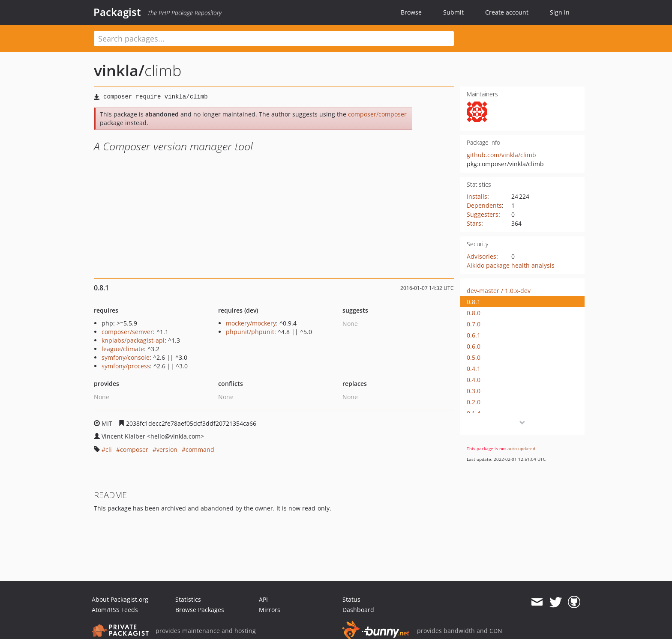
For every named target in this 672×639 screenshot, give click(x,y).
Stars (474, 223)
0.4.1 (474, 369)
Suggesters (483, 214)
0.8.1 (474, 302)
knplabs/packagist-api (133, 340)
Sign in (560, 12)
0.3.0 (474, 391)
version (167, 449)
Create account (507, 12)
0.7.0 (474, 324)
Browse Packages (200, 610)
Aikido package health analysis (511, 265)
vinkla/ (119, 70)
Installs (477, 196)
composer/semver (127, 332)
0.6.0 (474, 346)
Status (351, 599)
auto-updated (521, 448)
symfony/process (126, 366)
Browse (411, 12)
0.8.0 (474, 313)
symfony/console (126, 357)
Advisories (481, 256)
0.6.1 (474, 335)
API (263, 599)
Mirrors (270, 610)
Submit (453, 12)
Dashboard (358, 610)
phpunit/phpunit (250, 332)
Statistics (188, 599)
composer (134, 449)
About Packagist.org (120, 599)
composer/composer (377, 114)
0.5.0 (474, 357)
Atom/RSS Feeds (115, 610)
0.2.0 (474, 402)
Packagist (117, 12)
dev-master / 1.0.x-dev (499, 291)
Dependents (484, 205)
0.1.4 (474, 413)
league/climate (123, 349)
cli (109, 449)
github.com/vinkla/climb (501, 155)
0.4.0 (474, 380)
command (200, 449)
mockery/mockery (251, 323)
